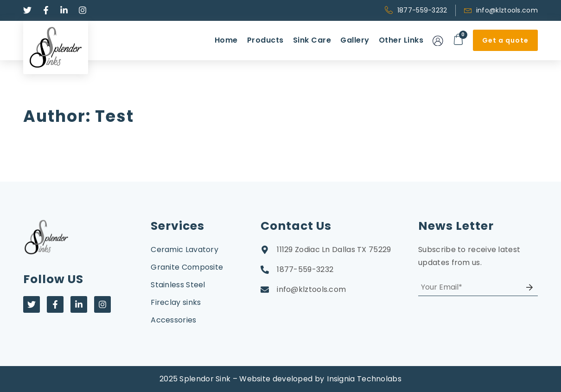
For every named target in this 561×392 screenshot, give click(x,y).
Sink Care (312, 40)
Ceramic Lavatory (185, 250)
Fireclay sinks (176, 302)
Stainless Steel (178, 285)
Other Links (401, 40)
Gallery (355, 40)
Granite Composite (187, 267)
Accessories (173, 320)
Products (265, 40)
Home (226, 40)
